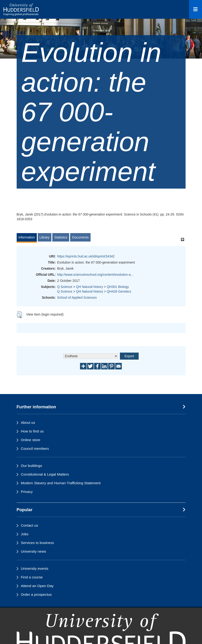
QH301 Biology (118, 287)
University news (34, 551)
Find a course (32, 577)
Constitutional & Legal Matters (45, 474)
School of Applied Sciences (77, 298)
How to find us (32, 431)
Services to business (37, 543)
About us (28, 423)
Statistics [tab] (61, 237)
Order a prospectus (36, 594)
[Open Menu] (196, 9)
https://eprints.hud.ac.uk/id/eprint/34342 (86, 256)
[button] (19, 315)
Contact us (30, 525)
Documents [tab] (80, 237)
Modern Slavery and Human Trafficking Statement (61, 483)
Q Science (65, 287)
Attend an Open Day (37, 586)
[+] (183, 240)
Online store (31, 440)
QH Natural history (90, 287)
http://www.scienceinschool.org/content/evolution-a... (95, 275)
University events (35, 568)
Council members (35, 449)
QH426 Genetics (119, 291)
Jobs (25, 534)
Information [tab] (27, 237)
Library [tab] (45, 237)
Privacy (27, 492)
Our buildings (32, 466)
